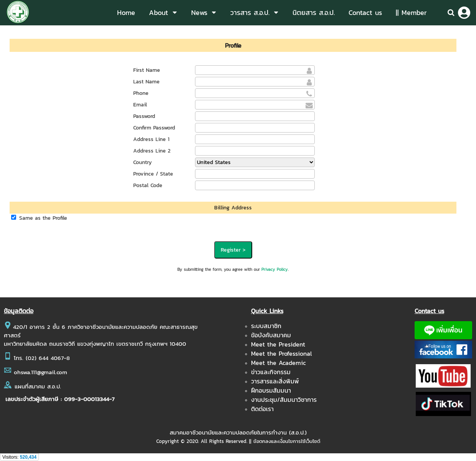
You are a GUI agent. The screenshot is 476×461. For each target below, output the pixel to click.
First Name (147, 70)
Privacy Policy (275, 269)
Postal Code (148, 185)
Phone (141, 93)
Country (142, 162)
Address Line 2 (152, 151)
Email (140, 105)
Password (144, 116)
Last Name (146, 82)
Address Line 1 (151, 139)
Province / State (153, 174)
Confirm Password (154, 128)
